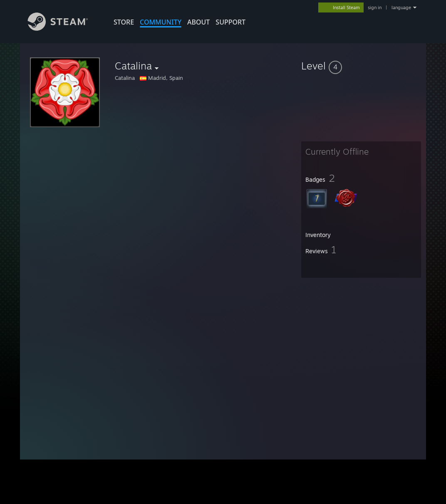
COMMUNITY (161, 22)
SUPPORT (230, 22)
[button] (361, 66)
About (198, 22)
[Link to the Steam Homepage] (64, 28)
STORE (124, 22)
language (401, 7)
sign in (375, 7)
